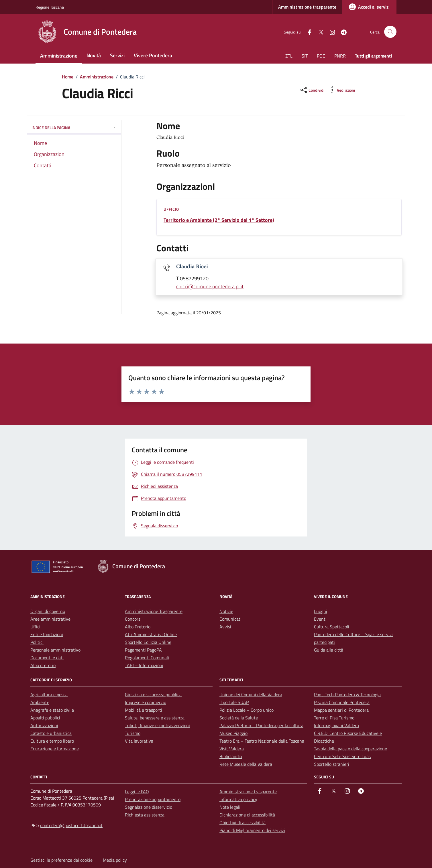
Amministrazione (59, 56)
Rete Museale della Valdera (246, 764)
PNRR (340, 56)
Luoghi (321, 611)
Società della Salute (239, 718)
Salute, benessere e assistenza (155, 718)
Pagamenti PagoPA (143, 650)
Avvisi (225, 627)
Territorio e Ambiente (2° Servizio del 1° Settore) (219, 220)
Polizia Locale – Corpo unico (247, 710)
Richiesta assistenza (145, 815)
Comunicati (230, 619)
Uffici (35, 627)
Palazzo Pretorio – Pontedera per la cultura (261, 725)
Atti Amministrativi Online (151, 634)
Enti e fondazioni (47, 634)
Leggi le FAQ (137, 792)
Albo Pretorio (138, 627)
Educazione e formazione (55, 749)
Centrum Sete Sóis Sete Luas (342, 756)
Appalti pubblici (45, 718)
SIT (305, 56)
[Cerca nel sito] (390, 32)
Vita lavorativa (139, 741)
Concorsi (133, 619)
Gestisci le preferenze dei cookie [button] (62, 860)
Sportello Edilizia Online (148, 642)
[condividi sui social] (312, 90)
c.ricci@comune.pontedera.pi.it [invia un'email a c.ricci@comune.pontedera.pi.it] (210, 286)
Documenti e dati (47, 658)
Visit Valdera (232, 749)
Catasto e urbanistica (51, 733)
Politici (37, 642)
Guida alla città (329, 650)
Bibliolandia (231, 756)
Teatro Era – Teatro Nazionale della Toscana (262, 741)
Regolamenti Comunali (147, 658)
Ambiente (40, 702)
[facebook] (307, 32)
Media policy (115, 860)
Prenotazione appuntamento (153, 799)
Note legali (230, 807)
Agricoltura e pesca (49, 695)
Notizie (226, 611)
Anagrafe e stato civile (52, 710)
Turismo (133, 733)
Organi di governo (48, 611)
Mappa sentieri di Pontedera (341, 710)
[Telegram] (341, 32)
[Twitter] (319, 32)
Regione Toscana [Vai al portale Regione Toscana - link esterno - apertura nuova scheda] (50, 7)
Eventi (320, 619)
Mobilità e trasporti (144, 710)
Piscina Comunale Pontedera (342, 702)
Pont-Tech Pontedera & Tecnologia (347, 695)
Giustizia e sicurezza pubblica (153, 695)
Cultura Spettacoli (332, 627)
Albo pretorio (43, 665)
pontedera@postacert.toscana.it (71, 825)
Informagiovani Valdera (336, 725)
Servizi (117, 55)
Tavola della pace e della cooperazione (350, 749)
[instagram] (330, 32)
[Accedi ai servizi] (369, 7)
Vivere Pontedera (153, 55)
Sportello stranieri (332, 764)
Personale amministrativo (55, 650)
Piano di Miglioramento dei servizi (252, 830)
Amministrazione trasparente (307, 7)
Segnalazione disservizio (149, 807)
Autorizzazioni (44, 725)
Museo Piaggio (233, 733)
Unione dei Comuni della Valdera (251, 695)
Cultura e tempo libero (52, 741)
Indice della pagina (74, 128)
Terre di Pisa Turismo (334, 718)
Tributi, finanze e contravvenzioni (157, 725)
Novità (94, 55)
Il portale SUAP (234, 702)
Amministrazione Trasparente (154, 611)
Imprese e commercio (146, 702)
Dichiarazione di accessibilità (247, 815)
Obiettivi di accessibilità (242, 822)
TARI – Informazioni (144, 665)
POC (321, 56)
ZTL (289, 56)
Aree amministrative (50, 619)
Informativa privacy (238, 799)
